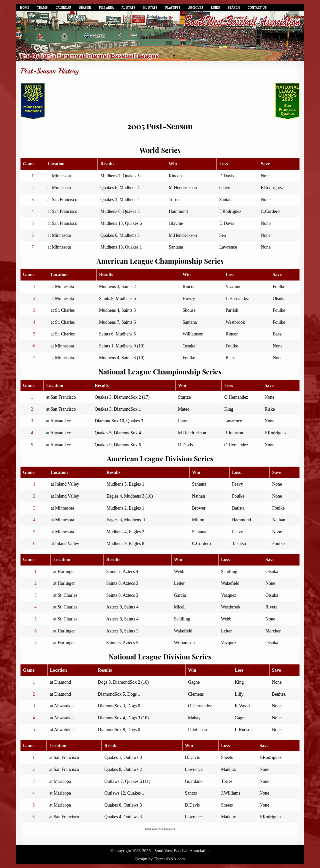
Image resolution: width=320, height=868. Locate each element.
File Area (106, 7)
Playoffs (173, 7)
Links (215, 7)
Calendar (63, 7)
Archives (196, 7)
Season (85, 7)
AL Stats (128, 7)
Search (234, 7)
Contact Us (257, 7)
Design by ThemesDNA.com (160, 859)
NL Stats (150, 7)
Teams (42, 7)
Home (25, 7)
